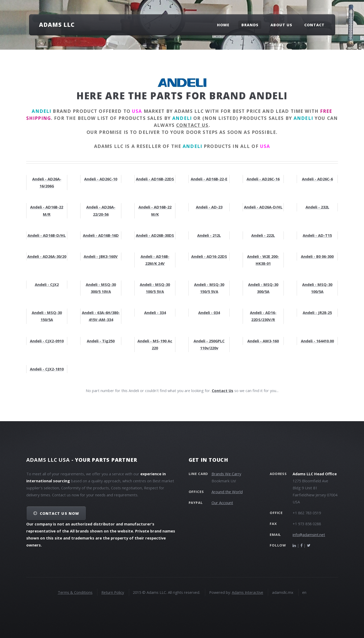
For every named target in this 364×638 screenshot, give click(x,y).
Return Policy (113, 592)
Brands (250, 25)
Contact (314, 25)
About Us (281, 25)
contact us (192, 125)
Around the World (227, 492)
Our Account (222, 503)
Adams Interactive (247, 592)
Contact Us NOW (59, 513)
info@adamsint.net (309, 535)
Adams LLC (57, 24)
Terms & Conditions (75, 592)
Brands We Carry (226, 474)
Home (223, 25)
